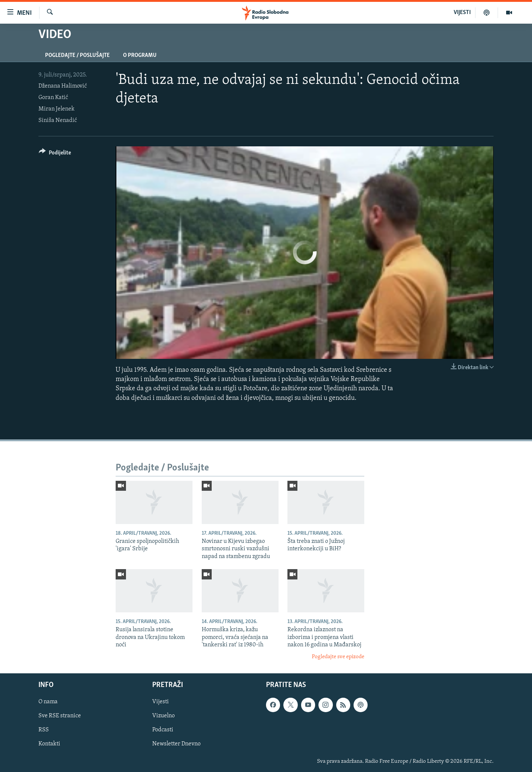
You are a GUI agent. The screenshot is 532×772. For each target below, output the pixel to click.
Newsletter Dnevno (176, 744)
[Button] (55, 154)
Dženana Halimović (63, 86)
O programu (140, 55)
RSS (44, 730)
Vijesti (161, 702)
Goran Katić (53, 98)
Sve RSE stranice (60, 716)
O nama (48, 702)
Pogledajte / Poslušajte (77, 55)
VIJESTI (462, 13)
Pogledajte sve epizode (338, 657)
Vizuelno (163, 716)
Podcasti (163, 730)
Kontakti (49, 744)
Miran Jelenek (57, 109)
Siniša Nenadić (58, 120)
